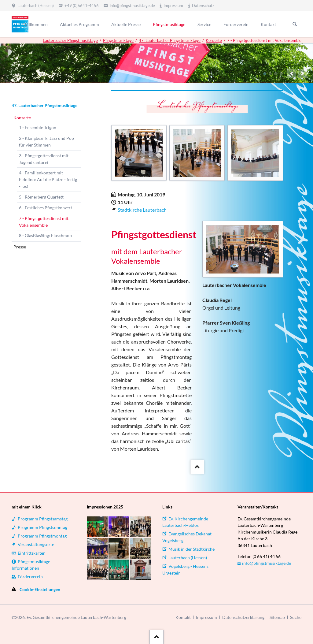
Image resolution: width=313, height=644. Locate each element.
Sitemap (277, 617)
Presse (20, 247)
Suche (296, 617)
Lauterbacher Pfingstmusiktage (70, 40)
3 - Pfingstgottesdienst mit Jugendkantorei (44, 159)
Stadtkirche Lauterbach (142, 210)
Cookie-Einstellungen (40, 589)
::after (196, 466)
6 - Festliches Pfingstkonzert (46, 208)
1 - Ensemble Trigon (38, 127)
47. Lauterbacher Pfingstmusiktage (170, 40)
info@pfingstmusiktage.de (267, 563)
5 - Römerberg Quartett (41, 197)
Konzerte (214, 40)
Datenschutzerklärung (243, 617)
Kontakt (183, 617)
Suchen (295, 24)
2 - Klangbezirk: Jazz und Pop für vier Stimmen (46, 141)
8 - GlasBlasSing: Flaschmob (45, 235)
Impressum (206, 617)
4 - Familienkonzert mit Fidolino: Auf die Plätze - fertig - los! (48, 179)
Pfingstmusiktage (118, 40)
